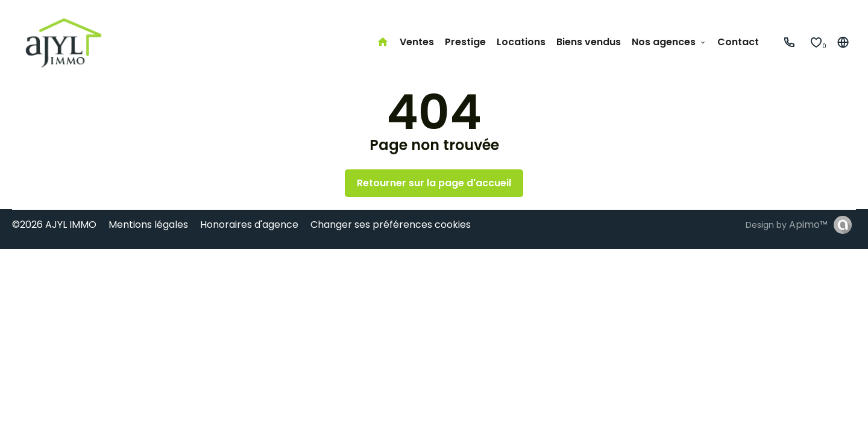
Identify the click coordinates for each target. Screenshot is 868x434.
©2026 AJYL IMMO (54, 225)
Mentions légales (148, 225)
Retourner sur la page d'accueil (434, 183)
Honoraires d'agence (249, 225)
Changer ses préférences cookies (391, 225)
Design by (787, 225)
